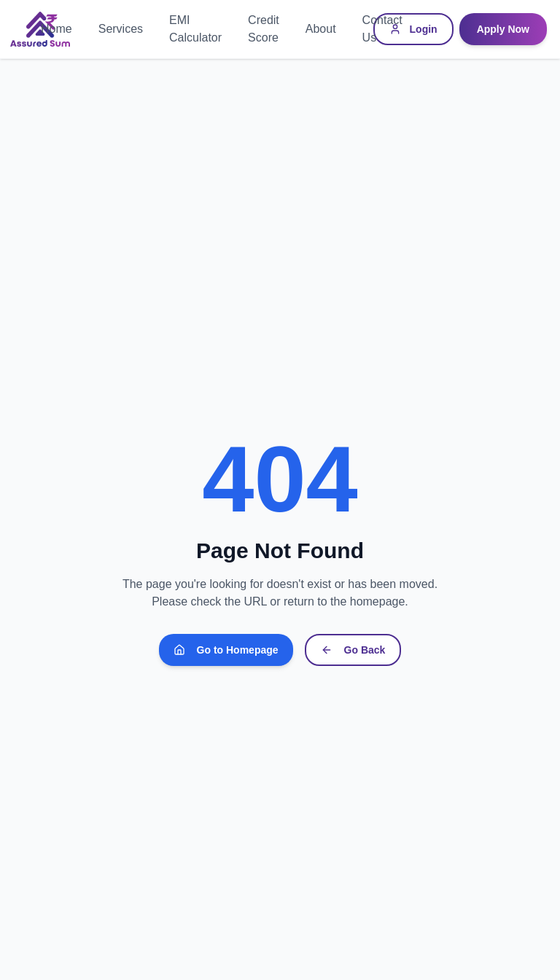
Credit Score (264, 29)
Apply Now (503, 29)
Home (57, 29)
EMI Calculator (195, 29)
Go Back (353, 650)
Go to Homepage (226, 650)
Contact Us (382, 29)
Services (121, 29)
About (321, 29)
